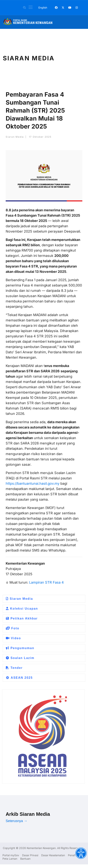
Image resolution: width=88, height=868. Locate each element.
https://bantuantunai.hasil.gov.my (33, 483)
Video (13, 638)
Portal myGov (11, 855)
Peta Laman (10, 859)
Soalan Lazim (20, 658)
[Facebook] (56, 7)
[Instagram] (77, 7)
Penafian (73, 855)
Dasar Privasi (30, 855)
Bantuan (25, 859)
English (43, 7)
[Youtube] (70, 7)
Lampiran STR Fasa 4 (46, 582)
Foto (13, 628)
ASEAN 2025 (19, 678)
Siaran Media (19, 599)
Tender (14, 668)
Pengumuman (20, 648)
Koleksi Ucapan (22, 609)
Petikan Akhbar (22, 618)
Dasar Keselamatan (53, 855)
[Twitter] (63, 7)
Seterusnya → (16, 821)
